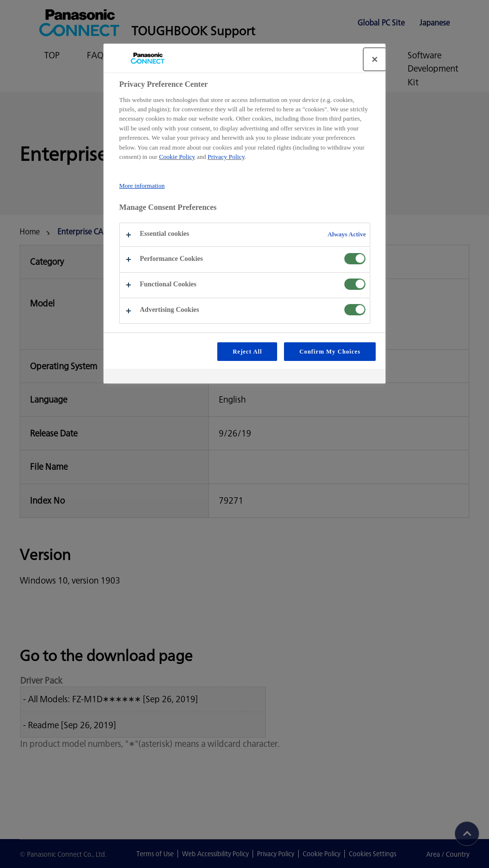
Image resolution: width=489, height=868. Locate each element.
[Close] (375, 59)
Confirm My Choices (330, 352)
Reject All (247, 352)
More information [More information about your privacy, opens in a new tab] (142, 186)
